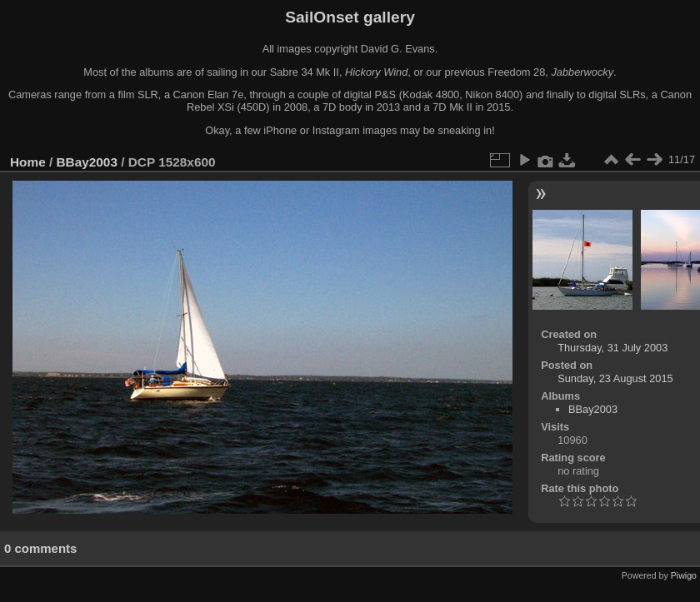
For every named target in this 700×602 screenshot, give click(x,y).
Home (28, 162)
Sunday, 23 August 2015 (615, 378)
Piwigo (684, 575)
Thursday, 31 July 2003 (612, 348)
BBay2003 (87, 162)
